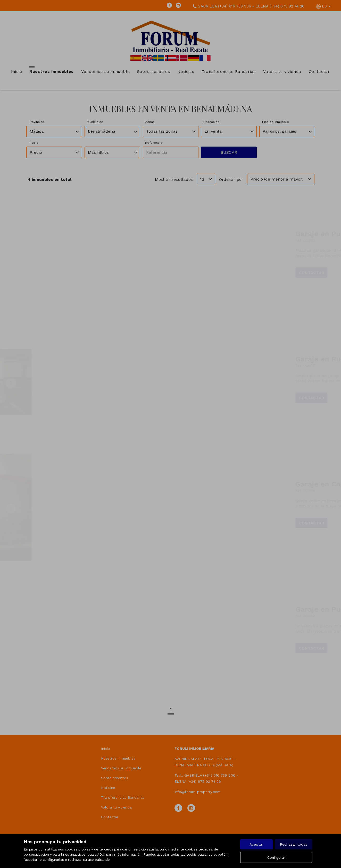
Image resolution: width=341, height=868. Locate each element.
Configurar (276, 857)
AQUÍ (101, 854)
